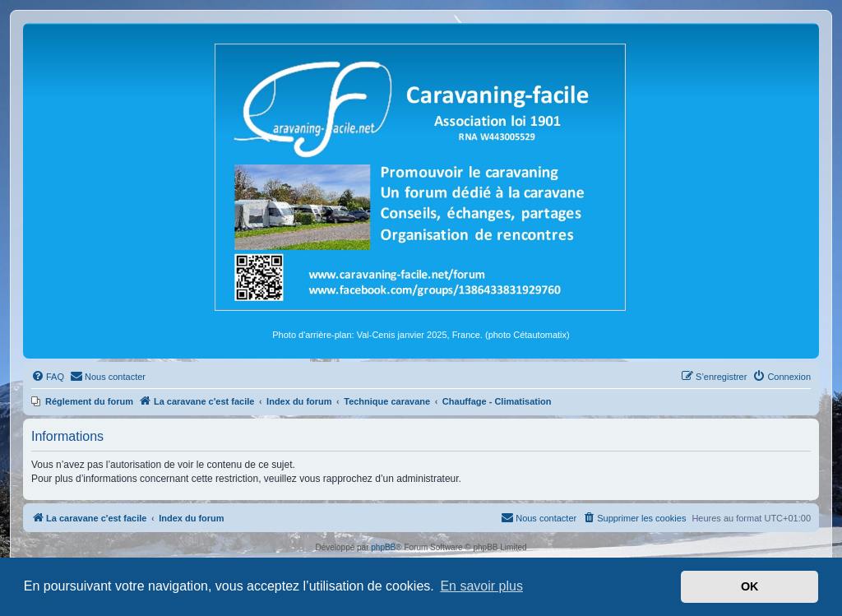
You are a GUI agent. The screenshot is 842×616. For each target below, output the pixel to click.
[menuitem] (48, 377)
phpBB (383, 547)
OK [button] (750, 586)
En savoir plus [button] (481, 586)
